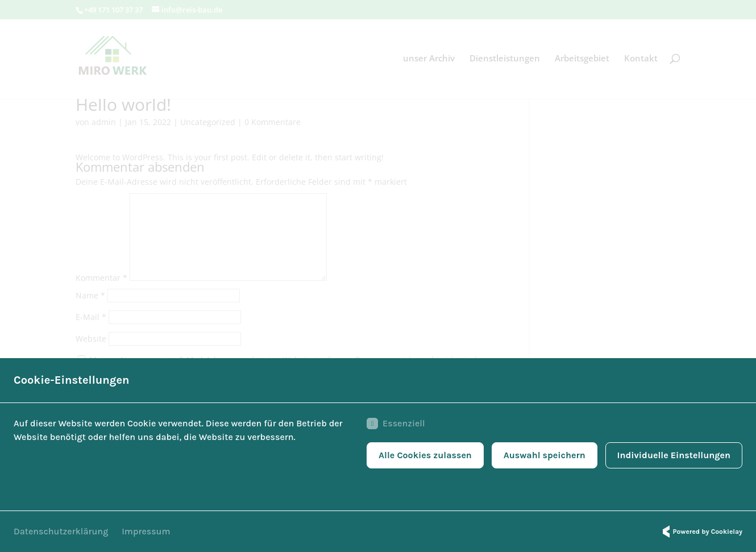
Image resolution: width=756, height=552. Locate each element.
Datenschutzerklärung (61, 531)
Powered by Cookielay (701, 532)
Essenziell (396, 424)
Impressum (146, 531)
